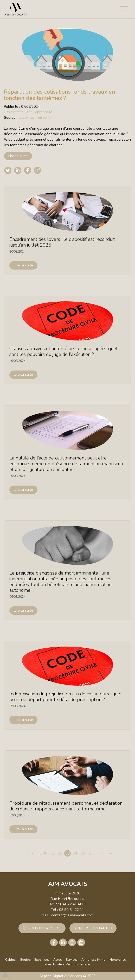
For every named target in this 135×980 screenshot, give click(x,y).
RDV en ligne (81, 942)
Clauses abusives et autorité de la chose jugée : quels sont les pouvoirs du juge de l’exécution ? (65, 351)
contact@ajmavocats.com (72, 915)
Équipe (25, 960)
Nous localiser (43, 928)
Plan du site (53, 964)
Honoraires (118, 960)
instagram (72, 942)
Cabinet (11, 960)
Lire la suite (18, 156)
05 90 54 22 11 (72, 910)
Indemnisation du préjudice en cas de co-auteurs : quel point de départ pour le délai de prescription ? (66, 697)
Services (72, 960)
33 (68, 853)
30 (45, 853)
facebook (54, 942)
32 (60, 853)
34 (75, 853)
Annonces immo (94, 960)
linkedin (63, 942)
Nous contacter (96, 928)
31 (53, 853)
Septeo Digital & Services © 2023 (67, 976)
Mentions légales (78, 964)
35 (83, 853)
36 (90, 853)
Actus (58, 960)
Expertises (42, 960)
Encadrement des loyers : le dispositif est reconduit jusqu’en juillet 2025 (62, 242)
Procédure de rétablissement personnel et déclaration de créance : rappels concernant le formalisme (66, 806)
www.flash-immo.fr (34, 118)
